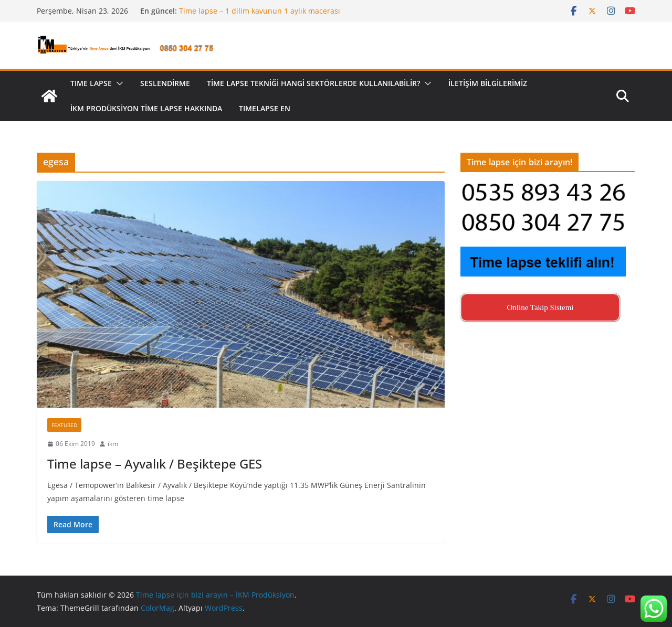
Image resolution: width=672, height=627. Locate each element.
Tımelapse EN (265, 108)
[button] (118, 83)
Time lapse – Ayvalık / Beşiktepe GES (155, 464)
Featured (64, 425)
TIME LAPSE (91, 83)
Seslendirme (165, 83)
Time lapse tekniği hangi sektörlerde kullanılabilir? (313, 83)
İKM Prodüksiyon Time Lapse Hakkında (146, 108)
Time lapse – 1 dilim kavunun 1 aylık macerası (260, 11)
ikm (113, 444)
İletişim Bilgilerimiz (488, 83)
